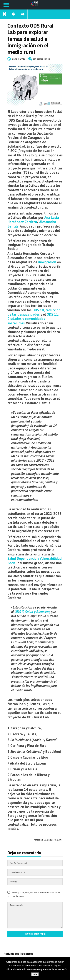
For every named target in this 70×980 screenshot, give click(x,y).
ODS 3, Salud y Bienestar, (32, 612)
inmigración (47, 262)
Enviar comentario (35, 934)
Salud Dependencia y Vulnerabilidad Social (35, 561)
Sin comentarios (41, 59)
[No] (65, 969)
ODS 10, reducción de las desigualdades (34, 312)
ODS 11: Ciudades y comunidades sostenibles (33, 319)
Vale (35, 974)
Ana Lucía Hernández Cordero (33, 220)
